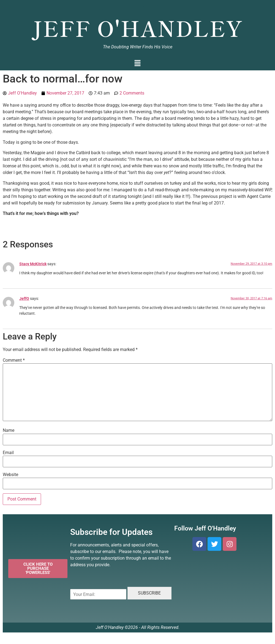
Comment (14, 360)
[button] (137, 64)
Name (9, 430)
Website (10, 475)
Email (8, 453)
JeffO (24, 299)
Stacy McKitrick (33, 264)
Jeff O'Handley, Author (137, 7)
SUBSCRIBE (149, 593)
